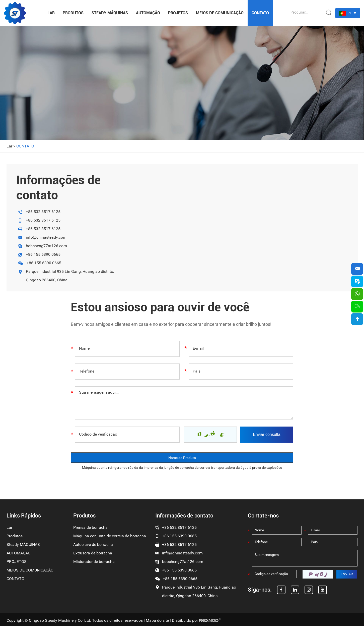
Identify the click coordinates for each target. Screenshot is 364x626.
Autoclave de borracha (93, 544)
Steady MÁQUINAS (110, 13)
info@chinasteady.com (46, 237)
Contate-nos (263, 516)
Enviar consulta (267, 434)
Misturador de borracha (94, 562)
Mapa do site (157, 620)
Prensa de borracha (90, 527)
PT (350, 13)
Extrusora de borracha (93, 553)
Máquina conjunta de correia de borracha (110, 536)
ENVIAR (347, 574)
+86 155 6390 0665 (43, 254)
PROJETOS (178, 13)
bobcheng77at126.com (46, 246)
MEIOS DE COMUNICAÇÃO (220, 13)
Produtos (73, 13)
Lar (51, 13)
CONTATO (260, 13)
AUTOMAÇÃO (148, 13)
